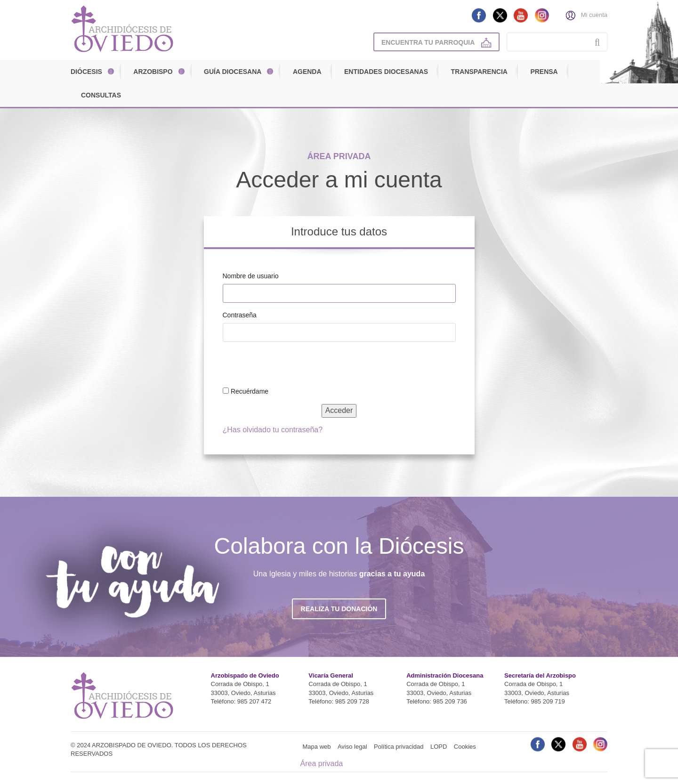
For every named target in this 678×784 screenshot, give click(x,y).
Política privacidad (399, 747)
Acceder (339, 410)
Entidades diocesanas (386, 72)
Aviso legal (352, 747)
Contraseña (240, 315)
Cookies (465, 747)
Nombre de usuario (251, 276)
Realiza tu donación (339, 609)
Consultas (101, 95)
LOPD (439, 747)
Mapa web (317, 747)
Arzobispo (153, 72)
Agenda (307, 72)
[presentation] (287, 366)
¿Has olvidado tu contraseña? (273, 430)
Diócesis (86, 72)
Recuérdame (250, 391)
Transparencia (479, 72)
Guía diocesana (233, 72)
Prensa (544, 72)
